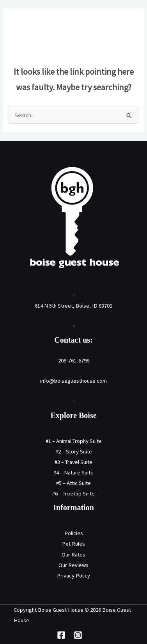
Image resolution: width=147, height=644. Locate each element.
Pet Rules (73, 544)
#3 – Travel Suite (73, 462)
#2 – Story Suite (74, 451)
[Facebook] (61, 635)
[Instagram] (78, 635)
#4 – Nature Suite (73, 472)
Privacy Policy (73, 576)
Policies (74, 533)
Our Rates (73, 555)
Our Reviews (73, 565)
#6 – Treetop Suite (73, 493)
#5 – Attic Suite (73, 483)
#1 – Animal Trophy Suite (74, 441)
